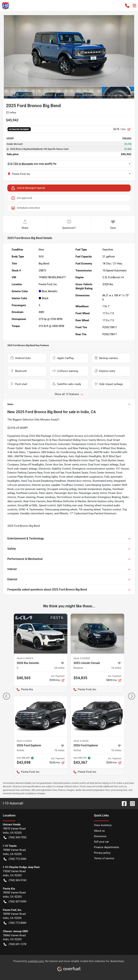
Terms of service (104, 858)
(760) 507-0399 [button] (15, 902)
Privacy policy (102, 853)
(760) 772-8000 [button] (15, 923)
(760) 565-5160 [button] (15, 880)
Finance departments (107, 847)
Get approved (21, 198)
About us (99, 831)
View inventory (103, 825)
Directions (100, 836)
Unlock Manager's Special (28, 188)
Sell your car (101, 842)
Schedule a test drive (25, 208)
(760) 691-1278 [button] (15, 944)
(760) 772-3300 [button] (15, 859)
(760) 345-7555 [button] (15, 837)
